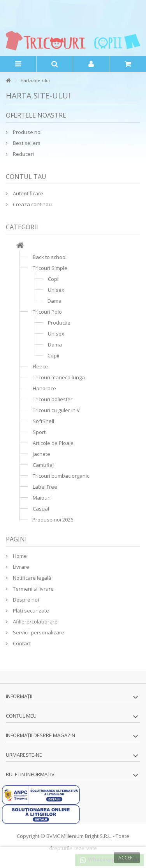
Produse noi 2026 (53, 520)
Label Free (45, 487)
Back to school (50, 257)
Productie (59, 323)
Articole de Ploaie (53, 443)
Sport (39, 432)
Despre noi (25, 600)
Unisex (56, 290)
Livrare (20, 567)
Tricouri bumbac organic (61, 476)
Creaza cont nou (32, 204)
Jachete (41, 454)
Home (19, 556)
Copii (54, 279)
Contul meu (21, 716)
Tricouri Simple (50, 268)
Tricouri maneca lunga (59, 377)
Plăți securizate (30, 611)
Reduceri (23, 154)
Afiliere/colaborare (35, 622)
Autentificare (27, 193)
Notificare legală (31, 578)
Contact (21, 643)
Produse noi (27, 132)
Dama (55, 301)
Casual (41, 509)
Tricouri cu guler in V (56, 410)
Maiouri (42, 498)
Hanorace (44, 388)
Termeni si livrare (33, 589)
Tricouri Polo (47, 312)
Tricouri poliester (53, 399)
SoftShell (43, 421)
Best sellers (26, 143)
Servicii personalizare (38, 632)
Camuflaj (43, 465)
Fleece (40, 366)
